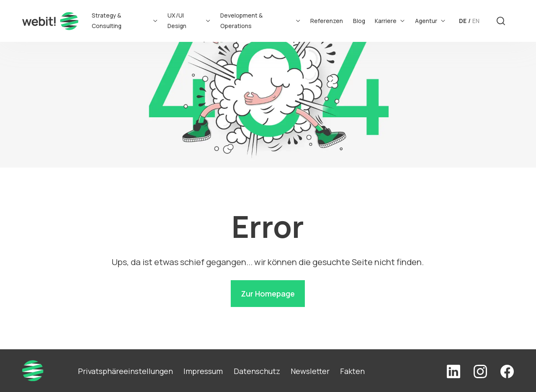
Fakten (352, 371)
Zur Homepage (268, 294)
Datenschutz (257, 371)
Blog (359, 21)
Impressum (203, 371)
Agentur (430, 21)
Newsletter (310, 371)
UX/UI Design (189, 21)
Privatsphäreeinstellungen (125, 371)
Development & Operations (260, 21)
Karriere (390, 21)
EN (476, 21)
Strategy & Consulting (125, 21)
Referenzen (327, 21)
